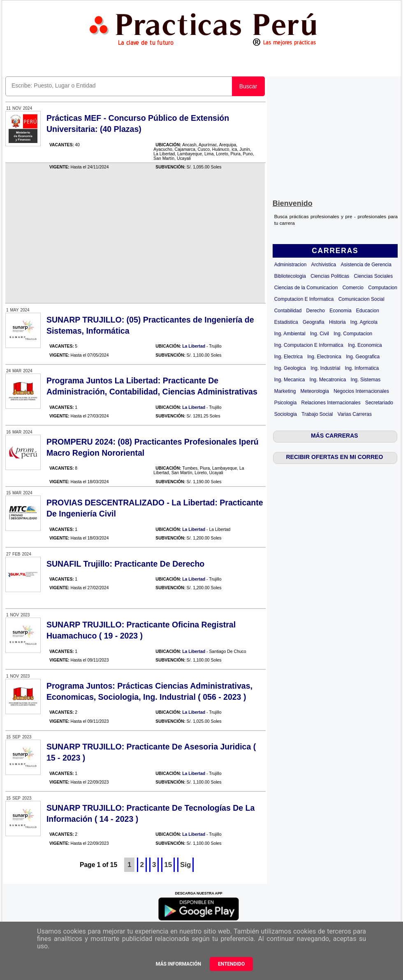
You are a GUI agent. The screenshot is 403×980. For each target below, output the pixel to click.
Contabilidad (288, 311)
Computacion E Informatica (304, 299)
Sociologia (286, 414)
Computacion (383, 288)
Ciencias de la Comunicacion (306, 288)
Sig (185, 865)
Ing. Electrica (288, 357)
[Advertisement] (335, 136)
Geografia (314, 322)
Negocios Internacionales (361, 391)
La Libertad (194, 346)
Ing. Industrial (325, 368)
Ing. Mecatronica (328, 380)
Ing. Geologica (290, 368)
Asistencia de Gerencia (366, 265)
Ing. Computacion (353, 334)
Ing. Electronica (324, 357)
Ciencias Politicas (330, 276)
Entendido (231, 964)
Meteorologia (315, 391)
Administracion (291, 265)
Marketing (285, 391)
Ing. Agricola (364, 322)
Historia (337, 322)
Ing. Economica (365, 345)
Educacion (368, 311)
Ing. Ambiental (290, 334)
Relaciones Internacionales (331, 403)
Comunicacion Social (361, 299)
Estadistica (286, 322)
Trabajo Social (317, 414)
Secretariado (379, 403)
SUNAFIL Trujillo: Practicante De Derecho (125, 564)
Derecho (316, 311)
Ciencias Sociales (374, 276)
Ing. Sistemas (366, 380)
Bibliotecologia (290, 276)
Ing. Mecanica (290, 380)
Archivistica (324, 265)
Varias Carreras (355, 414)
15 (168, 865)
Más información (178, 964)
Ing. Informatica (362, 368)
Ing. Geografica (363, 357)
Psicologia (286, 403)
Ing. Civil (320, 334)
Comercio (353, 288)
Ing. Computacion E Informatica (309, 345)
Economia (340, 311)
